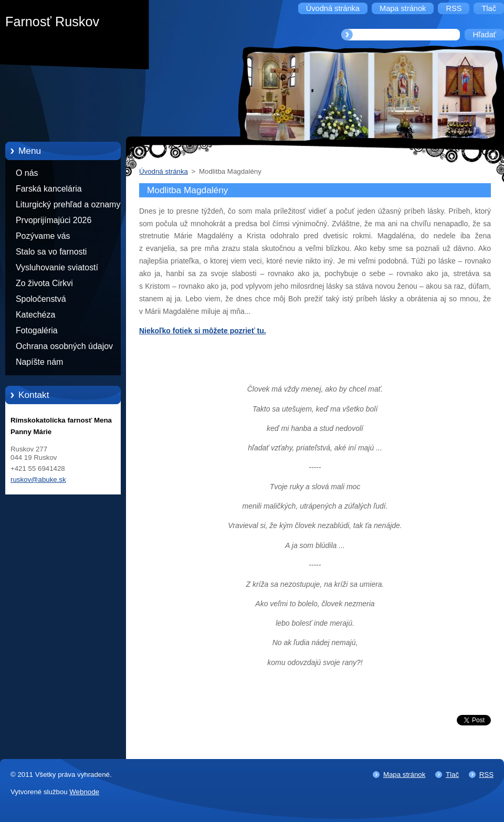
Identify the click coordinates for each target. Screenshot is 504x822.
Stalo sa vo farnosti (51, 252)
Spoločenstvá (41, 299)
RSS (486, 774)
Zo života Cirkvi (44, 283)
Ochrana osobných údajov (64, 346)
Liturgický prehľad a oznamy (68, 204)
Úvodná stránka (164, 171)
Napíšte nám (39, 362)
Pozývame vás (43, 236)
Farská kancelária (49, 189)
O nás (27, 173)
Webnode (84, 792)
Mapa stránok (404, 774)
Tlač (452, 774)
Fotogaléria (37, 330)
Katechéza (35, 315)
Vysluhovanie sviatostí (57, 267)
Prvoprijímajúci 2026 (54, 220)
